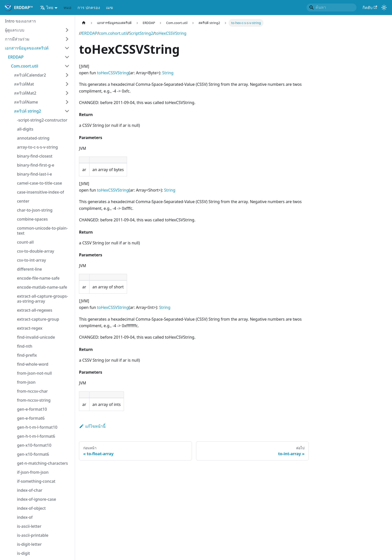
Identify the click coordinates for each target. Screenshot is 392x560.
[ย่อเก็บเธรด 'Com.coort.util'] (67, 66)
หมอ (67, 8)
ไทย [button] (47, 8)
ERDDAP (90, 33)
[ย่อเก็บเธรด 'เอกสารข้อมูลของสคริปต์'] (67, 48)
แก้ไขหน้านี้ (92, 426)
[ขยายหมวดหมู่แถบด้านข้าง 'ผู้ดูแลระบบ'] (67, 30)
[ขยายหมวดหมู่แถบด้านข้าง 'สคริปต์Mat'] (67, 84)
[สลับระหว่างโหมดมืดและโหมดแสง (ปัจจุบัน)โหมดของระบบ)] (384, 8)
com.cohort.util (113, 33)
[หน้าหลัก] (84, 23)
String (168, 73)
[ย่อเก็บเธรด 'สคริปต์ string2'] (67, 111)
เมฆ (109, 8)
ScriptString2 (141, 33)
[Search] (331, 8)
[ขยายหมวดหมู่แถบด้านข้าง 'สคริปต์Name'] (67, 102)
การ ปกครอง (89, 8)
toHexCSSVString (171, 33)
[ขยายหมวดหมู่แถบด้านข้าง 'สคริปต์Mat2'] (67, 93)
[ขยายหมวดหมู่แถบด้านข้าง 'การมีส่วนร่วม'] (67, 39)
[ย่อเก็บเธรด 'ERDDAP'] (67, 57)
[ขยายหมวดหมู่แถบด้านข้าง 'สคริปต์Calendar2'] (67, 75)
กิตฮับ (370, 8)
